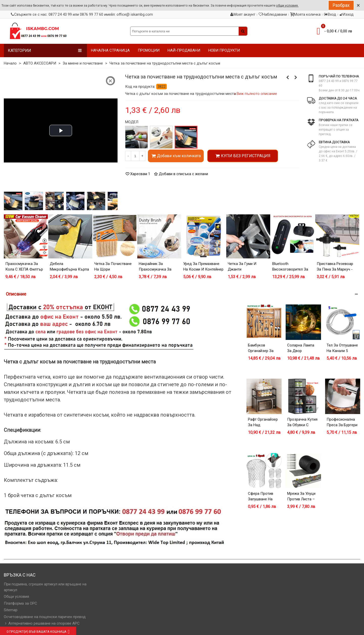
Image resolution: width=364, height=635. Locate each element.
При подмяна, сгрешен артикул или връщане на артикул (45, 587)
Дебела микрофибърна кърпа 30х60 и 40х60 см (69, 269)
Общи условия (16, 597)
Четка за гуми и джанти (242, 267)
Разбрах (341, 5)
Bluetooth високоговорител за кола (290, 269)
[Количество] (135, 156)
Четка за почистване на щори (113, 267)
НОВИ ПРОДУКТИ (224, 50)
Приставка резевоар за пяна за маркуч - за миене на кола (335, 269)
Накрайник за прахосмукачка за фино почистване (155, 269)
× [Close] (358, 5)
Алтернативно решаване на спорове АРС (42, 623)
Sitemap (11, 610)
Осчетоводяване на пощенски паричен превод (45, 617)
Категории (45, 50)
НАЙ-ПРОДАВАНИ (184, 50)
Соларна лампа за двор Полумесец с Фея (303, 351)
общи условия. (287, 5)
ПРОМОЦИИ (149, 50)
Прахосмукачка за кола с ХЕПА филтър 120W (24, 269)
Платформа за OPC (20, 603)
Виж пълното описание (257, 94)
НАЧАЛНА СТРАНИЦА (110, 50)
